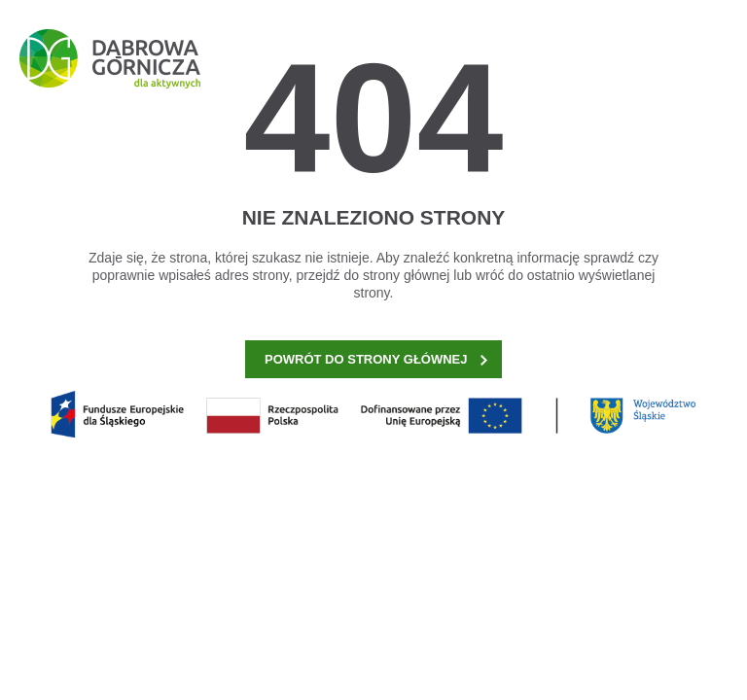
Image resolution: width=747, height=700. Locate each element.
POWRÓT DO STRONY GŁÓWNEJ (376, 359)
